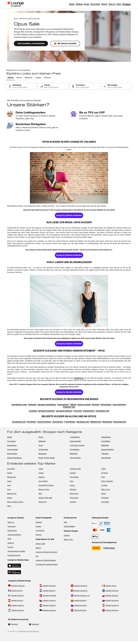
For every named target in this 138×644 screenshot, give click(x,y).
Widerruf (11, 543)
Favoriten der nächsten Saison (47, 565)
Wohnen (39, 535)
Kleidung (39, 522)
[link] (127, 4)
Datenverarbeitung (14, 535)
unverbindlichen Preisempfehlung (29, 631)
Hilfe (65, 522)
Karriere (10, 547)
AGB (9, 539)
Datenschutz (12, 531)
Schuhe (38, 526)
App (37, 556)
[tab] (11, 78)
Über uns (11, 522)
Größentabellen (69, 526)
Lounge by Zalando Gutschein (46, 552)
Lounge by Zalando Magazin (46, 560)
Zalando (67, 536)
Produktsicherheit (14, 555)
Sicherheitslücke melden (16, 551)
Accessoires (40, 531)
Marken (38, 548)
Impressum (12, 526)
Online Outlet (40, 544)
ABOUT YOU (68, 540)
